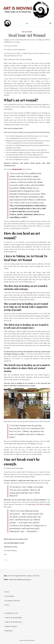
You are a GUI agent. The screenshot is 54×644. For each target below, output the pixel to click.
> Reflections (8, 631)
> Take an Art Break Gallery (13, 618)
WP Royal (32, 640)
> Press (6, 605)
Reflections (27, 32)
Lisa (6, 560)
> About (6, 592)
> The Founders (9, 596)
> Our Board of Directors (12, 601)
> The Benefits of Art (11, 613)
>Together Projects (10, 626)
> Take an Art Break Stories (13, 622)
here (23, 477)
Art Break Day (27, 293)
